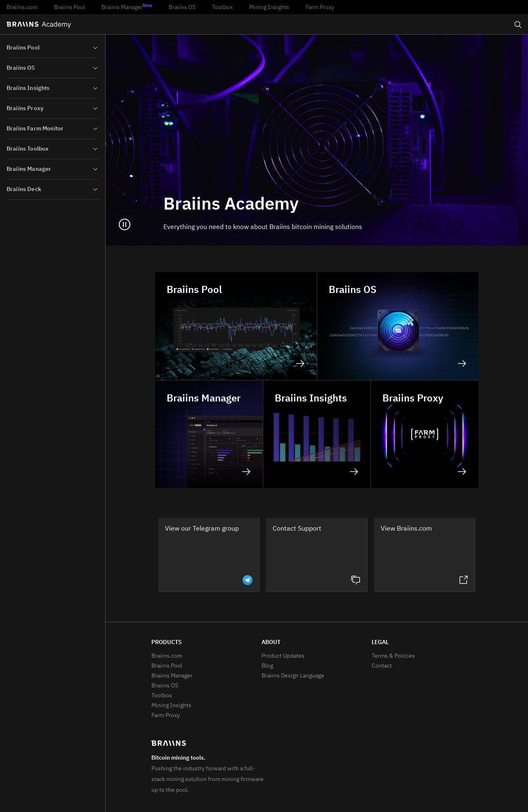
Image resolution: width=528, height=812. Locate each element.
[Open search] (518, 25)
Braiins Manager (127, 7)
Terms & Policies (393, 656)
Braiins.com (22, 7)
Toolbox (222, 7)
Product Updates (283, 656)
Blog (267, 666)
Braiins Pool (70, 7)
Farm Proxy (320, 7)
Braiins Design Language (293, 676)
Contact (382, 666)
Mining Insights (269, 7)
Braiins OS (182, 7)
